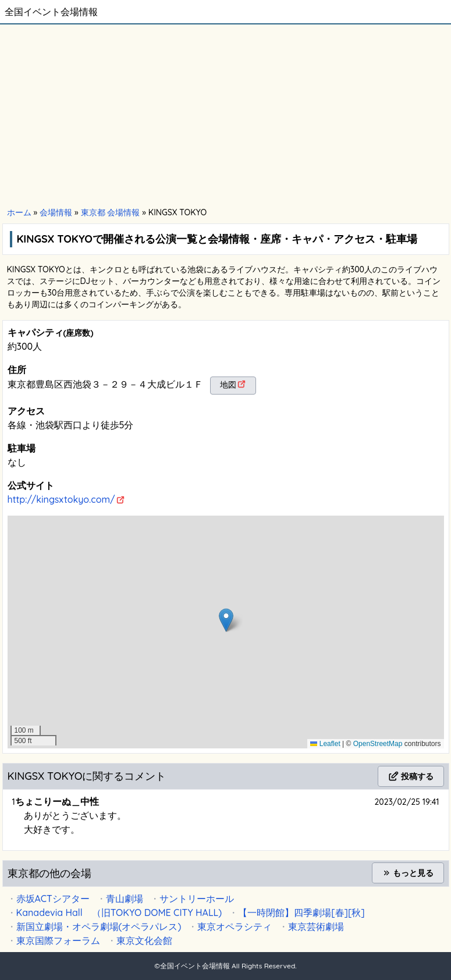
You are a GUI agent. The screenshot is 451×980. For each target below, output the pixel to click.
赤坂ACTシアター (53, 899)
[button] (226, 620)
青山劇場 (125, 899)
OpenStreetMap (378, 744)
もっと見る (408, 873)
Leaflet (325, 744)
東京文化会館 (144, 940)
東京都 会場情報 (111, 212)
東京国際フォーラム (58, 940)
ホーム (19, 212)
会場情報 (56, 212)
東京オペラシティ (235, 926)
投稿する (411, 776)
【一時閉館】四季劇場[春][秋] (301, 912)
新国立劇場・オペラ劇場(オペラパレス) (99, 926)
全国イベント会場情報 (51, 12)
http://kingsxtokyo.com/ (61, 499)
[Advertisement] (225, 116)
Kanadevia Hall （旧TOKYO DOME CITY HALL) (119, 912)
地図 (228, 385)
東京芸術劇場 (316, 926)
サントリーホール (197, 899)
